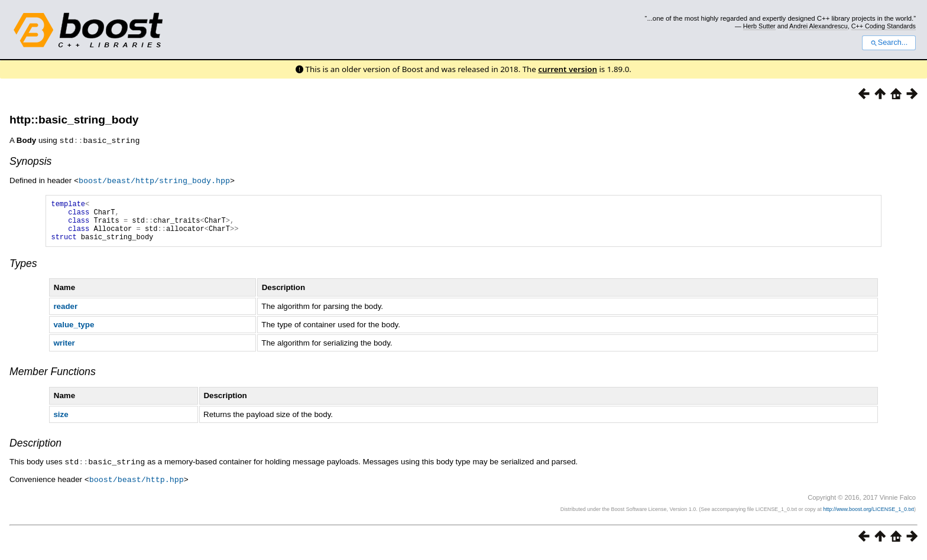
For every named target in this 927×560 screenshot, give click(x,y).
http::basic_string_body (74, 120)
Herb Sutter (759, 26)
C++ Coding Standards (884, 26)
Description (35, 451)
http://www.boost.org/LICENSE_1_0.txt (868, 516)
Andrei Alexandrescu (819, 26)
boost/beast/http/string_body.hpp (154, 180)
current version (568, 69)
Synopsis (30, 161)
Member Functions (53, 379)
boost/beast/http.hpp (137, 486)
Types (23, 271)
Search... (889, 43)
